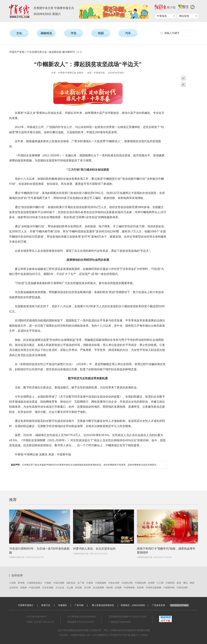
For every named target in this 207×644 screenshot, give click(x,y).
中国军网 (170, 583)
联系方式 (46, 605)
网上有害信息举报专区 (103, 605)
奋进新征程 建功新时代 (62, 52)
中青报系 (162, 16)
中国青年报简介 (26, 605)
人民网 (12, 583)
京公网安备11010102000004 (82, 617)
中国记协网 (182, 588)
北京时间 (14, 588)
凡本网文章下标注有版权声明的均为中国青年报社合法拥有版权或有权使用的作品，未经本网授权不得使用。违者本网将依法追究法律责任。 (85, 465)
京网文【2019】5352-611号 (40, 622)
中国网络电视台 (34, 583)
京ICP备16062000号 (37, 617)
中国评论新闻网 (153, 588)
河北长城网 (48, 588)
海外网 (109, 588)
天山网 (70, 588)
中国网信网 (140, 583)
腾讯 (185, 583)
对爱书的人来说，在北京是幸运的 (94, 549)
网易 (192, 583)
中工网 (160, 583)
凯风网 (140, 588)
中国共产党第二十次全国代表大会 (28, 52)
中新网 (90, 583)
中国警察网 (129, 588)
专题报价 (62, 605)
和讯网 (79, 588)
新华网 (21, 583)
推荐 (13, 500)
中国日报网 (59, 583)
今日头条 (60, 588)
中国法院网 (34, 588)
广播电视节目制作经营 (120, 622)
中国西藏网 (101, 583)
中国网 (48, 583)
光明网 (151, 583)
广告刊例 (79, 605)
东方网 (87, 588)
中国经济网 (127, 583)
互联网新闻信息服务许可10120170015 (128, 617)
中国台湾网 (114, 583)
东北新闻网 (98, 588)
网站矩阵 (184, 16)
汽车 (128, 33)
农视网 (118, 588)
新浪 (179, 583)
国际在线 (71, 583)
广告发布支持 (170, 605)
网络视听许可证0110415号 (81, 622)
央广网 (81, 583)
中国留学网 (169, 588)
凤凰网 (23, 588)
